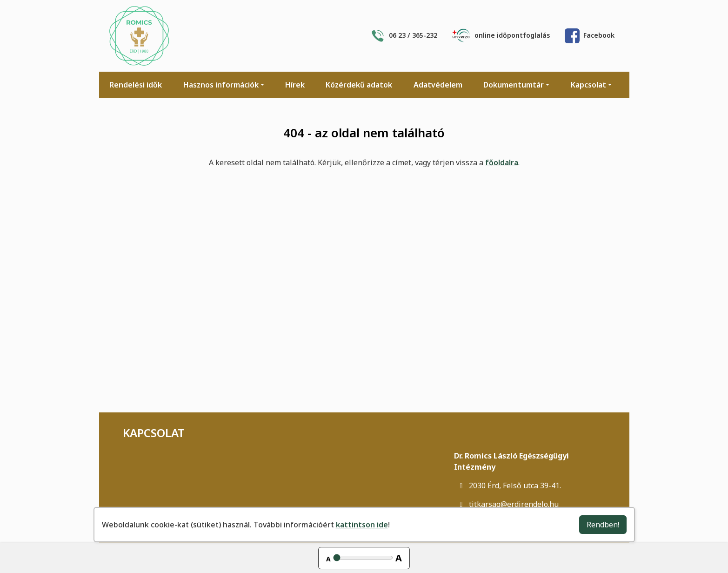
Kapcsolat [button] (588, 85)
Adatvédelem (438, 85)
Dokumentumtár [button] (514, 85)
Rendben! (603, 525)
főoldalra (502, 162)
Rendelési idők (136, 85)
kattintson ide (362, 525)
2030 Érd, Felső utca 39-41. (508, 485)
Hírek (295, 85)
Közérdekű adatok (359, 85)
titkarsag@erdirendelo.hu (506, 504)
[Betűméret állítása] (363, 558)
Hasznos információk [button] (221, 85)
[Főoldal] (139, 36)
